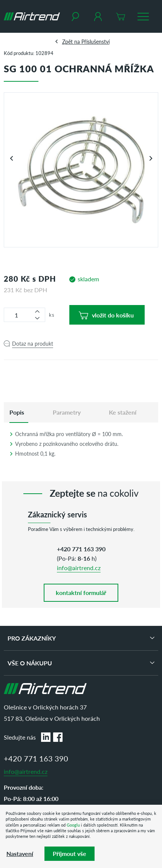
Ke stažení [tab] (123, 412)
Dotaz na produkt (33, 343)
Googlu (73, 825)
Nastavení (20, 854)
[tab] (17, 412)
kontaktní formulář (81, 593)
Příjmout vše (70, 854)
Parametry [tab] (67, 412)
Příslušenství (96, 41)
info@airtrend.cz (79, 568)
